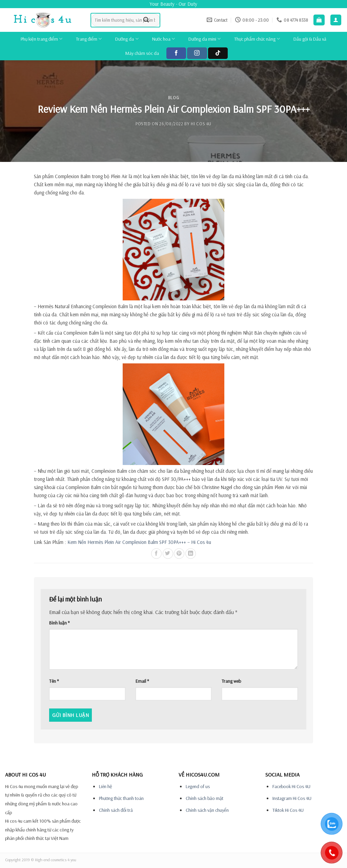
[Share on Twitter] (168, 554)
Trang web (231, 681)
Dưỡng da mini (205, 39)
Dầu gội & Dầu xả (310, 39)
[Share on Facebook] (156, 554)
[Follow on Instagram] (197, 53)
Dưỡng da (127, 39)
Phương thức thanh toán (121, 798)
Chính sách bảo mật (205, 798)
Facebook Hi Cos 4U (291, 786)
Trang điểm (89, 39)
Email (142, 681)
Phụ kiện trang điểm (42, 39)
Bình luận (59, 623)
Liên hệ (106, 786)
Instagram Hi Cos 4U (292, 798)
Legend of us (198, 786)
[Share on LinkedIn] (191, 554)
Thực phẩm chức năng (257, 39)
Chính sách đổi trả (116, 810)
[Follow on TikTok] (218, 53)
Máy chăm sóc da (142, 53)
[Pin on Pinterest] (179, 554)
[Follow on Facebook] (176, 53)
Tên (54, 681)
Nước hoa (164, 39)
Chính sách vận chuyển (207, 810)
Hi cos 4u (201, 124)
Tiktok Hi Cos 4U (288, 810)
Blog (174, 98)
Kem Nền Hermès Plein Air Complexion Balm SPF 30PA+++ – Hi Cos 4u (139, 542)
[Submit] (146, 20)
